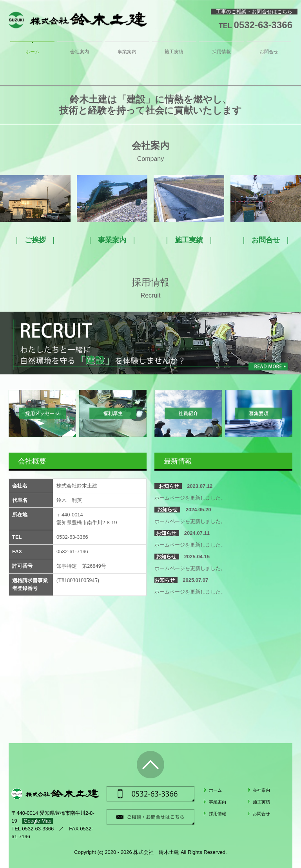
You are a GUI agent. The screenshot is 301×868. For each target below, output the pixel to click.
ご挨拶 (35, 240)
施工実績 (174, 52)
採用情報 (221, 52)
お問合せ (269, 52)
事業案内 (127, 52)
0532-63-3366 (263, 25)
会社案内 (80, 52)
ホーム (33, 52)
